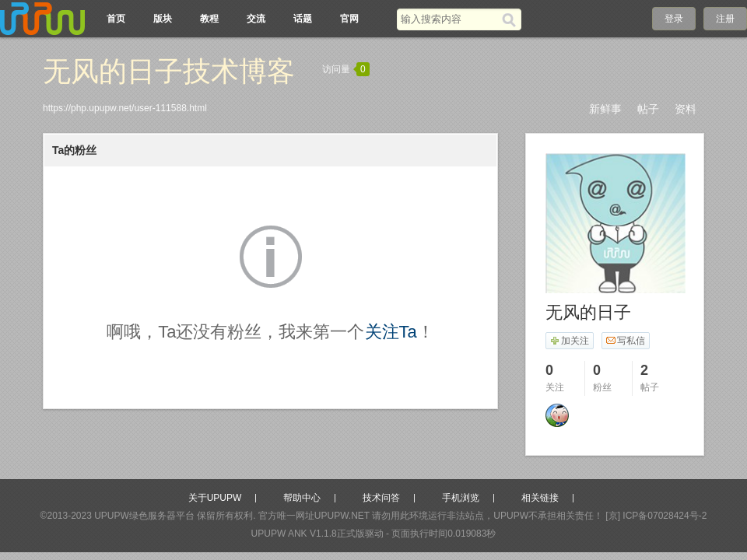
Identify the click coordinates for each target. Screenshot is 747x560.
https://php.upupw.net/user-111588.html (125, 108)
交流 (256, 19)
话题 (303, 19)
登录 (674, 19)
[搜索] (512, 19)
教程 (209, 19)
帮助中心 (302, 498)
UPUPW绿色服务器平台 (144, 516)
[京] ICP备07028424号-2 (656, 516)
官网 (349, 19)
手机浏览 (461, 498)
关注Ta (391, 332)
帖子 (648, 109)
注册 (725, 19)
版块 (163, 19)
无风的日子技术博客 (169, 71)
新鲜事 (605, 109)
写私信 (625, 341)
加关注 (569, 341)
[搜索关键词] (449, 19)
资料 (686, 109)
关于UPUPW (215, 498)
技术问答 (381, 498)
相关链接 (540, 498)
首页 (116, 19)
